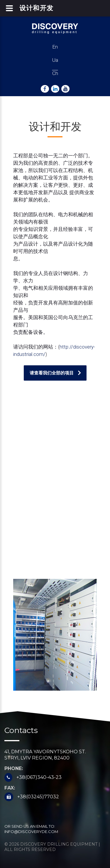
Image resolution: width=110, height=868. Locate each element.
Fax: (10, 788)
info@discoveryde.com (31, 832)
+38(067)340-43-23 (39, 777)
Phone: (14, 768)
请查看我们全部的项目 (52, 373)
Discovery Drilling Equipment (59, 844)
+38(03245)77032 (38, 797)
